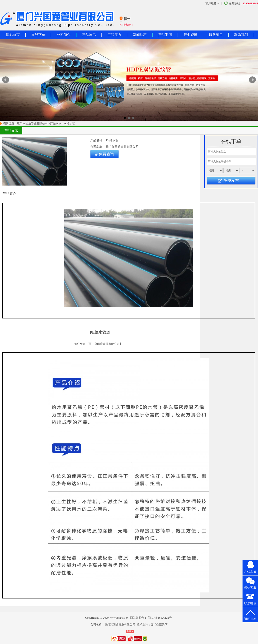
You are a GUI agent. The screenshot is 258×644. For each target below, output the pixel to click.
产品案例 (165, 35)
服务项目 (216, 35)
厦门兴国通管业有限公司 (32, 123)
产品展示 (89, 35)
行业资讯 (190, 35)
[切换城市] (126, 25)
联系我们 (241, 35)
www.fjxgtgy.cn (120, 618)
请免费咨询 (104, 154)
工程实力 (114, 35)
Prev (6, 80)
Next (252, 80)
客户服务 (212, 3)
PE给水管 (69, 123)
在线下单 (38, 35)
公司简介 (64, 35)
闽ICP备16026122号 (160, 618)
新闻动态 (140, 35)
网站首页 (13, 35)
